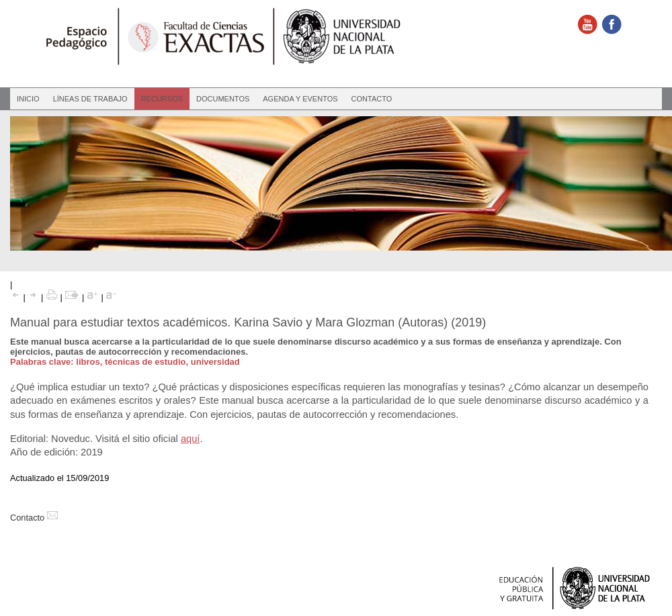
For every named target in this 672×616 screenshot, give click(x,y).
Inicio (28, 99)
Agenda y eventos (300, 99)
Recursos (162, 99)
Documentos (223, 99)
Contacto (372, 99)
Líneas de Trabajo (90, 99)
